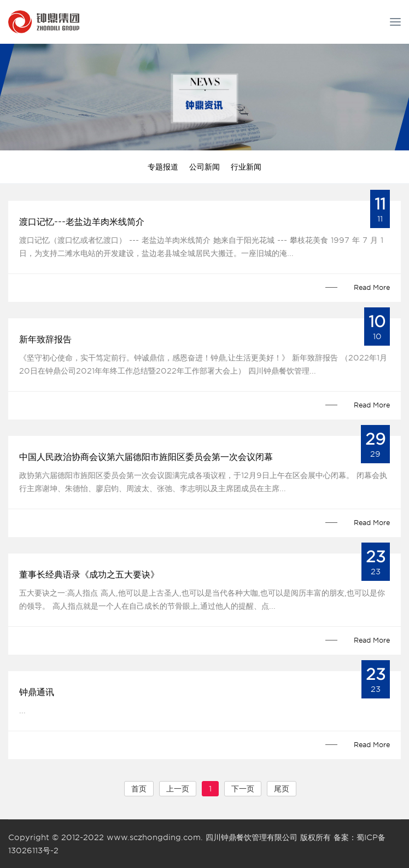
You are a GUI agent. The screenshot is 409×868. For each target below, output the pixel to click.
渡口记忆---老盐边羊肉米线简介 (82, 222)
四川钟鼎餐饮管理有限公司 (252, 837)
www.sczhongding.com (154, 837)
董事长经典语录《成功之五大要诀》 (89, 575)
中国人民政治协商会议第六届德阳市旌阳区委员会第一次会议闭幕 (146, 457)
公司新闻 (204, 167)
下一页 (243, 789)
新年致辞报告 (45, 339)
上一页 (178, 789)
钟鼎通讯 (37, 692)
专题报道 (163, 167)
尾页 (282, 789)
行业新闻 (246, 167)
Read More (372, 287)
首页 (139, 789)
